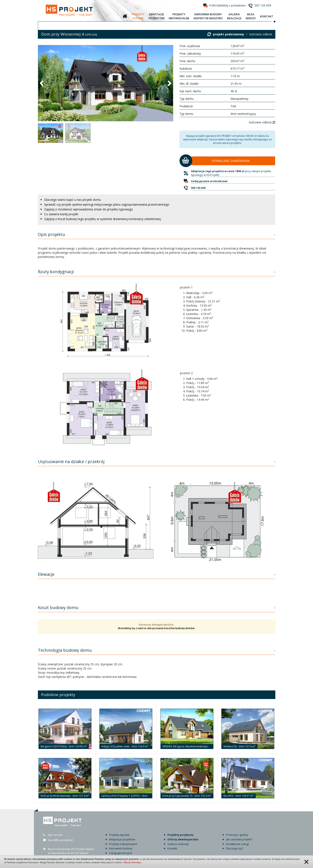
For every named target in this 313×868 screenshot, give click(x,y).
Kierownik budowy (121, 848)
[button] (42, 83)
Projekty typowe (119, 835)
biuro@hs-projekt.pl (60, 840)
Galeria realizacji (178, 844)
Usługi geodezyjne (121, 853)
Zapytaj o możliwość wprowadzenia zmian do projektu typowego (89, 209)
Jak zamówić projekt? (239, 839)
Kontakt (172, 848)
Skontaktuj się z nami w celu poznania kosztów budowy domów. (156, 628)
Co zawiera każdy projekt (61, 214)
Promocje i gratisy (237, 835)
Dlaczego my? (235, 848)
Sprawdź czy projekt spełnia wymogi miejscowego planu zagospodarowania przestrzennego (107, 204)
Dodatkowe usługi (237, 844)
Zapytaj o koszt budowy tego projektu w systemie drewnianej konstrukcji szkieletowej (103, 219)
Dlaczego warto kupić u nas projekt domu (72, 200)
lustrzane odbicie (261, 34)
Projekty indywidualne (123, 844)
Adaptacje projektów (122, 839)
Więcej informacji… (133, 862)
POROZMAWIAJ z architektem (227, 5)
